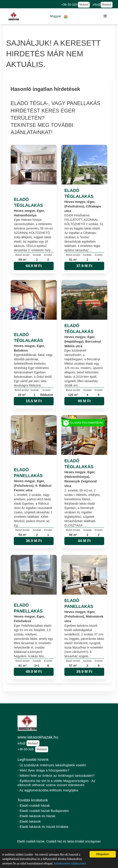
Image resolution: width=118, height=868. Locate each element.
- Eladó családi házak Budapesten (43, 811)
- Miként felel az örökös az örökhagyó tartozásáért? (56, 776)
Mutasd (84, 5)
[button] (59, 16)
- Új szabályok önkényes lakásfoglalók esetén (52, 765)
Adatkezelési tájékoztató (70, 864)
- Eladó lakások (29, 821)
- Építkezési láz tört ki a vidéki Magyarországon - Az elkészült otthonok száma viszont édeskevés (56, 783)
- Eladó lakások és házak (36, 816)
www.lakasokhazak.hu (38, 737)
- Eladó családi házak (34, 805)
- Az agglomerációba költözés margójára (48, 790)
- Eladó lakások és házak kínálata (43, 827)
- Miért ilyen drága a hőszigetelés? (43, 770)
